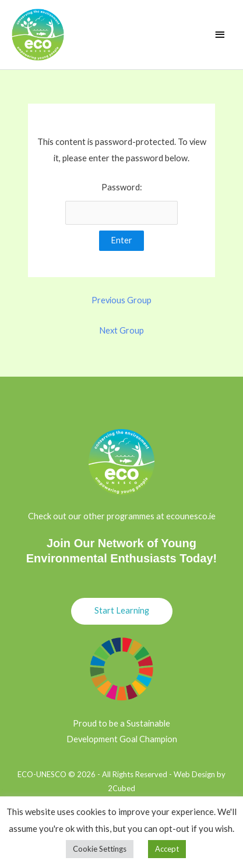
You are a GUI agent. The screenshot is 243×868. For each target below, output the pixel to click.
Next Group (122, 330)
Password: (122, 203)
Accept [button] (167, 849)
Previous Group (122, 300)
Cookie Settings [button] (100, 849)
